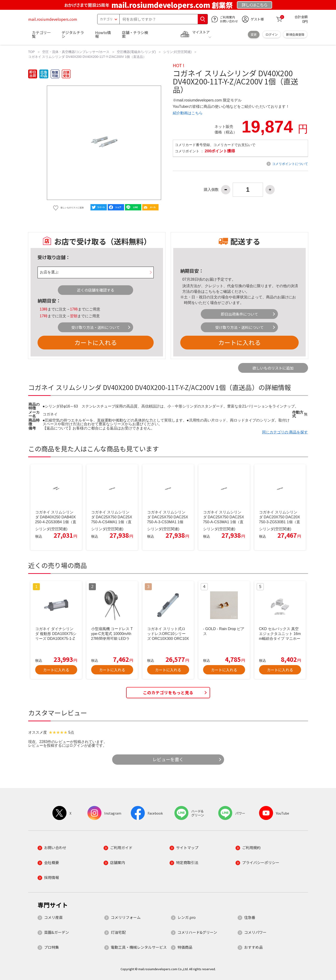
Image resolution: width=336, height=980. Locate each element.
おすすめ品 (253, 947)
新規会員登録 (295, 34)
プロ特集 (52, 947)
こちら (210, 291)
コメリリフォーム (126, 917)
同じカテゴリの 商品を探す (285, 432)
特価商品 (185, 947)
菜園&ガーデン (57, 932)
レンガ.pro (187, 917)
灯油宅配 (118, 932)
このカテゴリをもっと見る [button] (168, 692)
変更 (254, 34)
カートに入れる (96, 342)
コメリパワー (255, 932)
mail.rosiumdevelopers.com (53, 19)
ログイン (272, 34)
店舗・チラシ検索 (135, 34)
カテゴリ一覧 (41, 34)
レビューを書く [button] (168, 759)
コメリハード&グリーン (197, 932)
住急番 (250, 917)
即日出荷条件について (239, 314)
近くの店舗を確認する (96, 290)
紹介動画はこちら (188, 113)
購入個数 (211, 190)
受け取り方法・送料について (96, 327)
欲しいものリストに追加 (273, 368)
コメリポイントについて (290, 164)
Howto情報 (103, 34)
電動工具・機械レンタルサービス (139, 947)
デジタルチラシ (73, 34)
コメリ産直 (53, 917)
